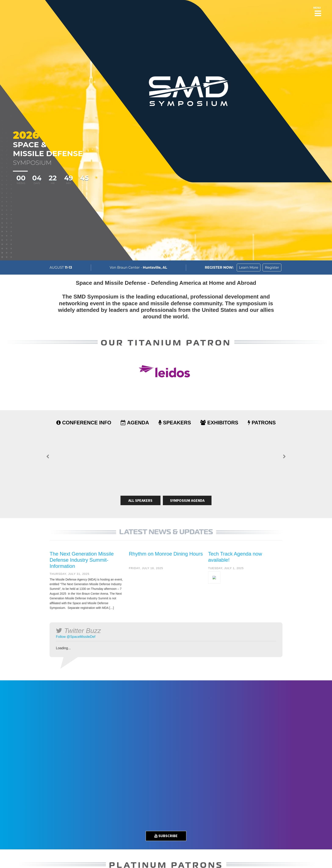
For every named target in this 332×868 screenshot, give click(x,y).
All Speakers (140, 500)
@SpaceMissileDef (81, 637)
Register (272, 268)
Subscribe (166, 836)
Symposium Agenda (187, 500)
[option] (166, 760)
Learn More (249, 268)
